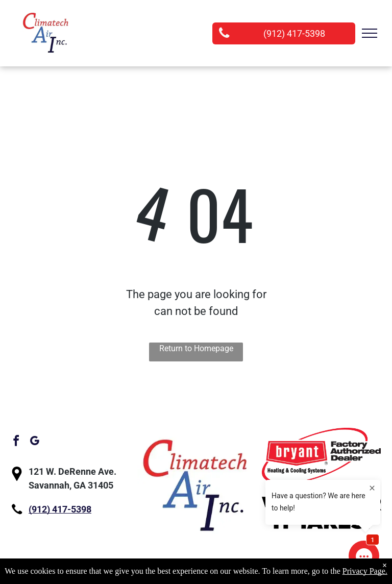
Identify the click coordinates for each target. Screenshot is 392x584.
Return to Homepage (196, 348)
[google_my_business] (34, 442)
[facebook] (16, 442)
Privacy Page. (365, 571)
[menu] (370, 33)
